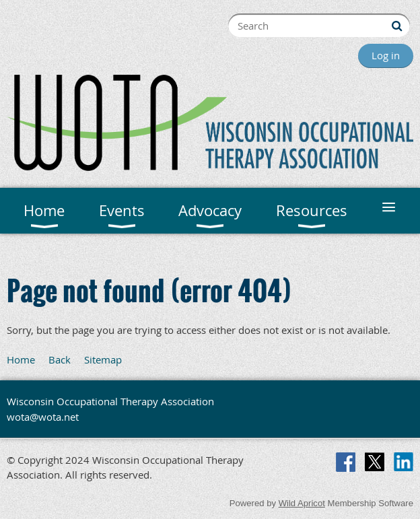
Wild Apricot (302, 503)
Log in (386, 55)
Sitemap (103, 359)
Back (60, 359)
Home (21, 359)
